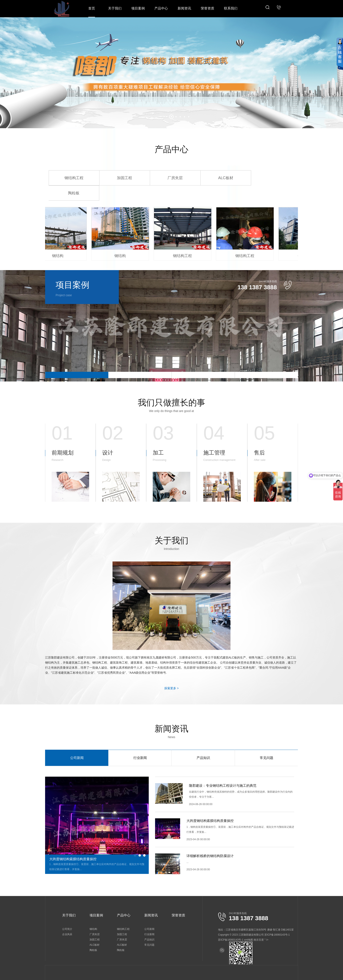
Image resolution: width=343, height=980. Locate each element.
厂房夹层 (175, 178)
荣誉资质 (208, 8)
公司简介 (67, 929)
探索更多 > (171, 688)
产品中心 (161, 8)
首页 (92, 8)
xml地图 (249, 940)
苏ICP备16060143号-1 (231, 940)
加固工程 (125, 178)
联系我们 (231, 8)
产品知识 (203, 758)
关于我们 (115, 8)
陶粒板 (74, 193)
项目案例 (138, 8)
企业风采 (67, 934)
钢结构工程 (74, 178)
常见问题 (267, 758)
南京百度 (259, 940)
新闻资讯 (184, 8)
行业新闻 (140, 758)
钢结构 (93, 929)
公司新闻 (77, 758)
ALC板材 (226, 178)
